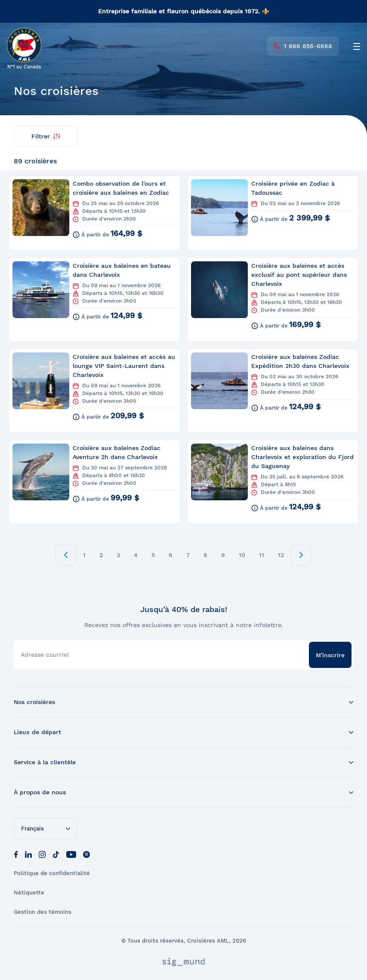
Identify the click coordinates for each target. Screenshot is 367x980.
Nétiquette (29, 893)
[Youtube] (71, 854)
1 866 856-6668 (303, 46)
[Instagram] (42, 854)
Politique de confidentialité (52, 873)
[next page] (301, 555)
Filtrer (46, 136)
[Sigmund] (183, 962)
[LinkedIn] (28, 854)
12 (281, 555)
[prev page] (66, 555)
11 (262, 555)
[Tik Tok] (56, 854)
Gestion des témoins (43, 912)
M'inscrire (330, 655)
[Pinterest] (86, 854)
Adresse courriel (45, 655)
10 (242, 555)
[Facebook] (16, 854)
